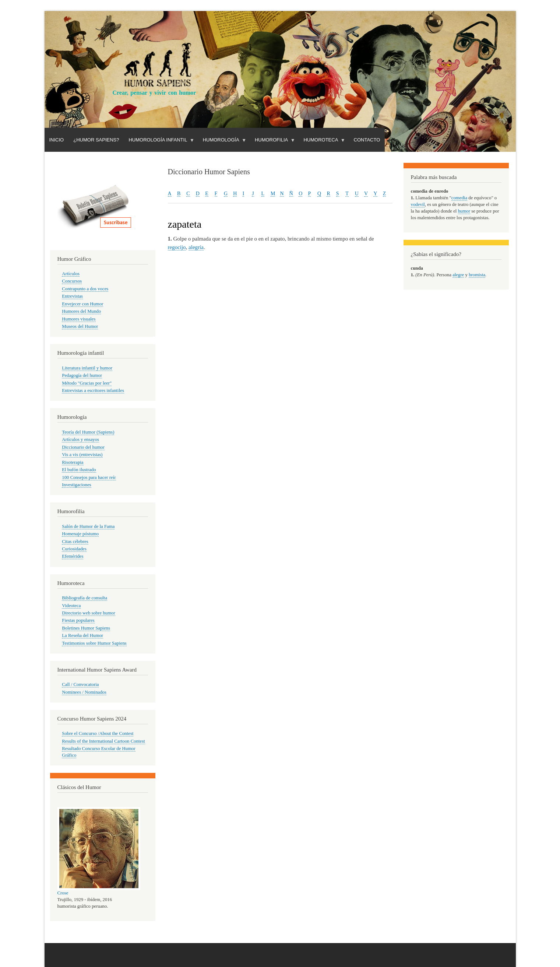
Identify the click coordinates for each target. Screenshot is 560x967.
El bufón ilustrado (79, 470)
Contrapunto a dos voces (85, 289)
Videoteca (71, 606)
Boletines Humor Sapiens (86, 628)
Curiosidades (74, 549)
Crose (63, 893)
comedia (459, 198)
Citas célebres (75, 542)
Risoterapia (73, 462)
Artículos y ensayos (80, 439)
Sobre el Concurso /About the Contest (98, 733)
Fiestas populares (78, 620)
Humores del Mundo (81, 311)
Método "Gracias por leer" (87, 383)
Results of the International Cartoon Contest (103, 741)
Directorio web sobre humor (88, 613)
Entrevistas (72, 296)
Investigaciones (77, 485)
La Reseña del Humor (82, 635)
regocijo (177, 247)
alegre (458, 275)
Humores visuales (79, 319)
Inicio (57, 140)
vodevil (418, 204)
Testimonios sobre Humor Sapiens (94, 643)
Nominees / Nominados (84, 692)
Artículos (71, 274)
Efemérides (73, 556)
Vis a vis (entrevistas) (82, 455)
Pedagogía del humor (82, 375)
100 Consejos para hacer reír (89, 477)
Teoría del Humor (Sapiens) (88, 432)
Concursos (72, 281)
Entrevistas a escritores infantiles (93, 390)
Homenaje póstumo (80, 534)
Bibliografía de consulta (84, 598)
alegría (196, 247)
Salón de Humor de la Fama (88, 526)
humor (464, 211)
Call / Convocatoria (80, 684)
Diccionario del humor (83, 447)
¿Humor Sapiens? (96, 140)
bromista (477, 275)
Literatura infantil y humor (87, 368)
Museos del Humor (80, 326)
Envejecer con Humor (82, 304)
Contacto (367, 140)
